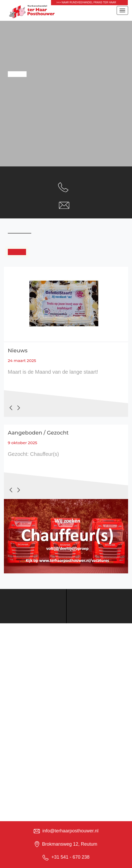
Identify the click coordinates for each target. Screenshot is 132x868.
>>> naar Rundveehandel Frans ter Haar (86, 2)
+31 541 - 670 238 (70, 857)
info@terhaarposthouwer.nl (70, 831)
